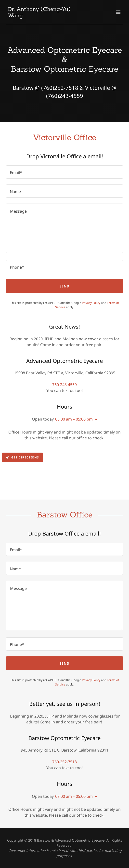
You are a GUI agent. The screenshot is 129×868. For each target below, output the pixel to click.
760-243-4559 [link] (64, 385)
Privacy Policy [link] (91, 303)
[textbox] (64, 172)
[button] (118, 12)
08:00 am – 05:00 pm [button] (74, 419)
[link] (47, 16)
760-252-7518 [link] (64, 762)
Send (65, 286)
